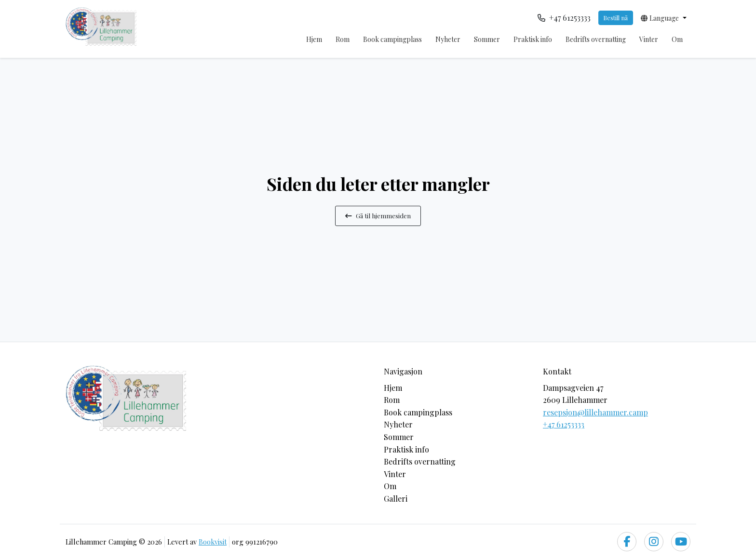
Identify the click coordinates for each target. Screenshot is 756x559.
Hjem (314, 39)
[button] (664, 18)
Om (677, 39)
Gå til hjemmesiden (378, 215)
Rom (343, 39)
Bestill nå (615, 18)
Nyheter (448, 39)
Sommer (487, 39)
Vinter (649, 39)
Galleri (396, 499)
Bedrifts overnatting (596, 39)
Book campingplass (392, 39)
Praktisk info (533, 39)
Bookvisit (213, 542)
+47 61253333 (564, 424)
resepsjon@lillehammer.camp (595, 412)
